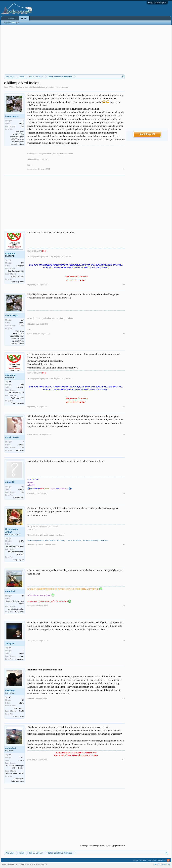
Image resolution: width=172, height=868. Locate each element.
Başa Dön (162, 860)
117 (22, 121)
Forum (24, 18)
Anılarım (60, 541)
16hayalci (10, 643)
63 (23, 487)
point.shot (11, 748)
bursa (21, 653)
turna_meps (46, 87)
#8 (124, 606)
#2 (124, 285)
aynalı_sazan (12, 437)
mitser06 (10, 482)
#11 (123, 760)
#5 (124, 434)
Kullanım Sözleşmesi (162, 864)
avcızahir (10, 691)
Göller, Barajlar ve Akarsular (21, 87)
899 (22, 263)
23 (23, 596)
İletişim (135, 860)
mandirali (10, 591)
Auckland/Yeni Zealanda (15, 546)
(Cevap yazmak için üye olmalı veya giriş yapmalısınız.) (102, 846)
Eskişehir (20, 266)
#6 (124, 493)
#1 (124, 169)
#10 (123, 699)
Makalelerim (50, 541)
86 (23, 700)
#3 (124, 334)
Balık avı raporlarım (35, 541)
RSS (168, 860)
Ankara (21, 445)
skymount (10, 253)
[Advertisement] (64, 50)
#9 (124, 641)
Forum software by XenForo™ (25, 864)
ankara (21, 124)
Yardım (143, 860)
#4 (124, 407)
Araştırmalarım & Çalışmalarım (95, 541)
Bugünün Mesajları (11, 22)
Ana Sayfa (12, 18)
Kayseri (21, 760)
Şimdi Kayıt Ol (147, 134)
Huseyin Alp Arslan (12, 531)
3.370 (21, 541)
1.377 (21, 758)
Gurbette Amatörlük (73, 541)
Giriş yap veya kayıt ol (157, 2)
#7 (124, 545)
